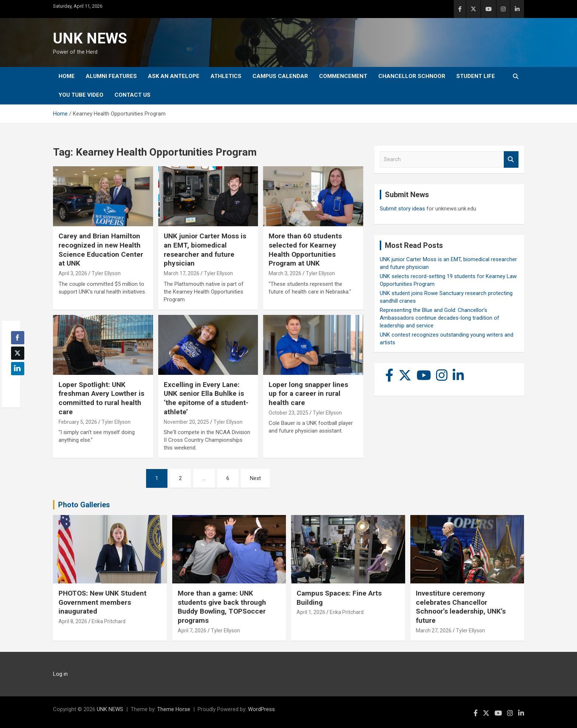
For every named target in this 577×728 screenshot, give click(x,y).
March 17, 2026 (182, 273)
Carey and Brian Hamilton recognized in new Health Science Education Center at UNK (101, 250)
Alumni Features (111, 76)
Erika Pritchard (109, 621)
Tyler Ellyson (106, 273)
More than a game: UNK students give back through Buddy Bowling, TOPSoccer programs (222, 607)
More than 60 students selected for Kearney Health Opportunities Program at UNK (305, 250)
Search (511, 159)
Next (255, 478)
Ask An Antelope (174, 76)
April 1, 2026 (311, 612)
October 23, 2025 (288, 413)
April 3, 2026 (73, 273)
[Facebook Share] (18, 338)
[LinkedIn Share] (18, 369)
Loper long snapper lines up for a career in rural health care (308, 394)
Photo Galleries (84, 505)
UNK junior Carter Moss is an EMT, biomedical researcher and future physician (205, 250)
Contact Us (132, 95)
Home (67, 76)
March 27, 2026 (434, 631)
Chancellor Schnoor (412, 76)
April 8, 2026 (73, 621)
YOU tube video (81, 95)
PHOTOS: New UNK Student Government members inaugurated (102, 602)
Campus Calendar (280, 76)
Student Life (476, 76)
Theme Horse (174, 709)
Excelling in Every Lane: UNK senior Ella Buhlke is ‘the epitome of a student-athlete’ (206, 398)
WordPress (261, 709)
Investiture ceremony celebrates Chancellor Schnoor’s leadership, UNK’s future (461, 607)
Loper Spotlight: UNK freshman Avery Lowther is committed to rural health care (101, 398)
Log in (60, 674)
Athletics (226, 76)
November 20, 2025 (186, 422)
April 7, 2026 (192, 631)
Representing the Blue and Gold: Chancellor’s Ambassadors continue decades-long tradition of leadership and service (440, 318)
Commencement (343, 76)
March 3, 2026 (285, 273)
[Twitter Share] (18, 353)
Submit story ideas (402, 209)
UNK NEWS (90, 38)
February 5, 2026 (78, 422)
